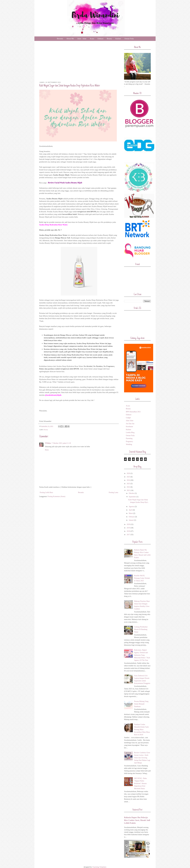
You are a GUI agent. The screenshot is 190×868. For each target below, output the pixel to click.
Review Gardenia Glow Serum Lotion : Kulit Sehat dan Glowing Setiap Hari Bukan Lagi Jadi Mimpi (142, 758)
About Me (70, 39)
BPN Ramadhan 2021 (133, 412)
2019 (129, 528)
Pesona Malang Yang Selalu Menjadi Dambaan (141, 704)
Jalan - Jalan (82, 39)
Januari (131, 520)
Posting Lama (113, 492)
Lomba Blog (130, 432)
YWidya (48, 443)
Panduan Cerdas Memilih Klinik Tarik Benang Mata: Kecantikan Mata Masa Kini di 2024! (142, 730)
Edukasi (100, 39)
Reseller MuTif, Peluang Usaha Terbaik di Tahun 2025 (142, 578)
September (133, 497)
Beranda (60, 39)
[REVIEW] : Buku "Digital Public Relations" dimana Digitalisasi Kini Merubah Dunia (141, 783)
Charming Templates (99, 867)
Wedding (129, 444)
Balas (47, 450)
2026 (129, 473)
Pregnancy (129, 441)
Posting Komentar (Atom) (56, 496)
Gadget (128, 418)
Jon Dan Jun (130, 424)
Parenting (129, 438)
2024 (129, 480)
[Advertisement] (79, 63)
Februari (132, 517)
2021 (129, 490)
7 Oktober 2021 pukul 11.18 (61, 443)
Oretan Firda (129, 39)
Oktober (132, 493)
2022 (129, 487)
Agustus (132, 507)
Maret (131, 513)
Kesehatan (129, 427)
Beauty (109, 39)
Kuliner (118, 39)
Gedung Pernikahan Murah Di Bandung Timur (141, 629)
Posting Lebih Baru (46, 492)
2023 (129, 484)
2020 (129, 524)
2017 (129, 535)
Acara (92, 39)
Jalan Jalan (130, 421)
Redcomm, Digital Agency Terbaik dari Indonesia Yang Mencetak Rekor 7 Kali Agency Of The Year (142, 655)
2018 (129, 531)
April (131, 510)
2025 (129, 477)
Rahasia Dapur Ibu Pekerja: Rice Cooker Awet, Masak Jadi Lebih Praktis (137, 820)
